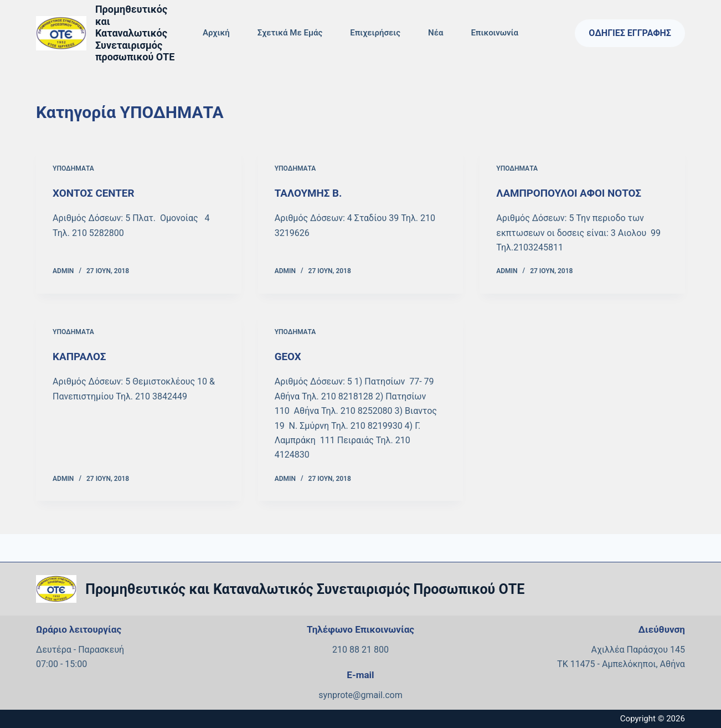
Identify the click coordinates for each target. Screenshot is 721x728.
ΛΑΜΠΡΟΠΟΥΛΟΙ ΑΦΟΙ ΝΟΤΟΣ (573, 193)
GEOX (289, 356)
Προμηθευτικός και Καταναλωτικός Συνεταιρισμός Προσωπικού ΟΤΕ (305, 589)
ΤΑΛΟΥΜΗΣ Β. (311, 193)
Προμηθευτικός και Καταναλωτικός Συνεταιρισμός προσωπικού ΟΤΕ (135, 33)
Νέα (436, 33)
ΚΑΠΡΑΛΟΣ (81, 356)
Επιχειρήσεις (375, 33)
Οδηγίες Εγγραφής (630, 33)
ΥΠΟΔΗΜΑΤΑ (73, 168)
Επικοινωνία (495, 33)
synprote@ (339, 694)
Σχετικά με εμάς (290, 33)
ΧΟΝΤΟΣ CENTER (96, 193)
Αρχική (216, 33)
